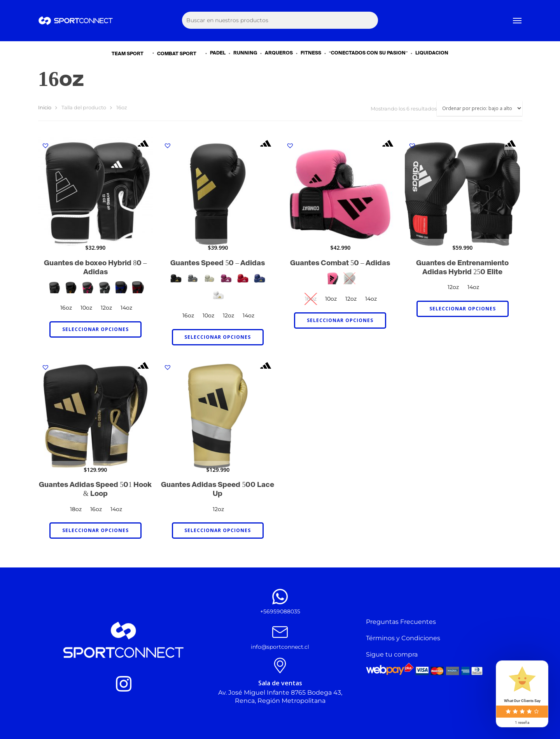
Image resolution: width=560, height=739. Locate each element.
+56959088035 (280, 611)
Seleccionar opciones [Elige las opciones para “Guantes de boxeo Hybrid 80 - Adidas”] (95, 329)
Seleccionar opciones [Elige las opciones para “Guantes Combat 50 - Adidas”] (340, 320)
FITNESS (311, 53)
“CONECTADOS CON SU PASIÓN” (368, 53)
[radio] (54, 287)
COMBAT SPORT (180, 53)
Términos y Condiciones (403, 638)
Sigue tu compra (392, 654)
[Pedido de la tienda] (479, 108)
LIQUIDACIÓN (432, 53)
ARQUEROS (279, 53)
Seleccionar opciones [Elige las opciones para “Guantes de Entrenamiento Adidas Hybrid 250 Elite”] (463, 309)
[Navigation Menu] (518, 21)
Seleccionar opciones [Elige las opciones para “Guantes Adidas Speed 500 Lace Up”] (218, 530)
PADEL (218, 53)
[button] (45, 145)
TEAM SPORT (131, 53)
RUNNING (245, 53)
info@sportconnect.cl (280, 647)
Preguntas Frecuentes (401, 622)
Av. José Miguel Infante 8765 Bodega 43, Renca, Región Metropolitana (280, 697)
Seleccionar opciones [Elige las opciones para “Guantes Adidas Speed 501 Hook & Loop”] (95, 530)
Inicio (45, 108)
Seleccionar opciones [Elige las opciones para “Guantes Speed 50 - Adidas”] (218, 337)
